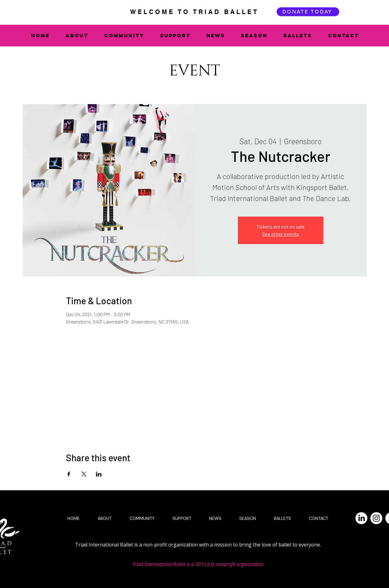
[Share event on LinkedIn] (99, 474)
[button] (80, 35)
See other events (280, 234)
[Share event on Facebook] (69, 474)
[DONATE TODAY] (308, 12)
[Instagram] (376, 518)
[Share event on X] (84, 474)
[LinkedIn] (361, 518)
